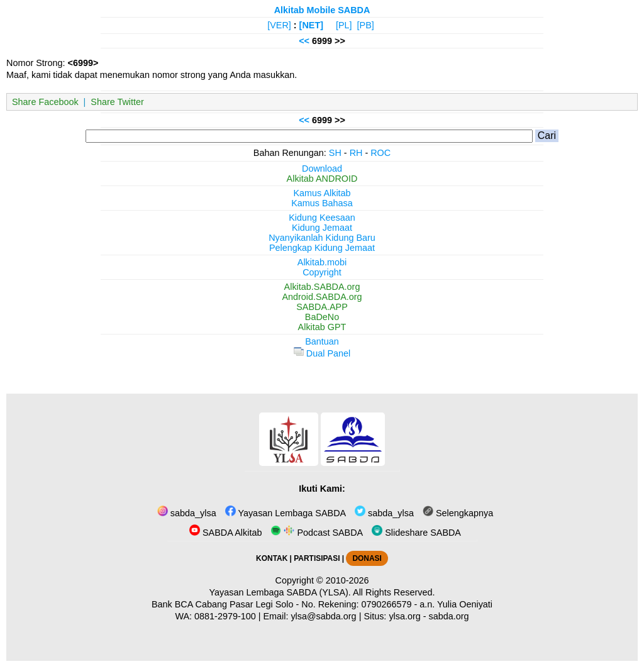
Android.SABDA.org (322, 297)
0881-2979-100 (225, 616)
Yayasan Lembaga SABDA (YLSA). (280, 592)
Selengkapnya (458, 513)
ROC (380, 153)
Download (322, 169)
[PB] (366, 25)
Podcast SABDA (317, 533)
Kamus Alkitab (322, 193)
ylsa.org (404, 616)
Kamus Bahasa (322, 203)
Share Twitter (117, 102)
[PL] (344, 25)
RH (356, 153)
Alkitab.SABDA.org (322, 287)
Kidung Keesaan (322, 218)
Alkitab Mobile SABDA (322, 10)
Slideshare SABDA (416, 533)
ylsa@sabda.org (323, 616)
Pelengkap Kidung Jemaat (322, 248)
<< (304, 41)
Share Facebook (45, 102)
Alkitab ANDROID (322, 179)
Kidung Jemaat (322, 228)
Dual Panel (322, 353)
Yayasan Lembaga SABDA (286, 513)
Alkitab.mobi (322, 262)
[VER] (279, 25)
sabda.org (449, 616)
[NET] (311, 25)
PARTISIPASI (317, 558)
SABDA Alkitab (225, 533)
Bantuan (322, 341)
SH (335, 153)
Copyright (322, 272)
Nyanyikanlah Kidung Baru (322, 238)
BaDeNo (322, 317)
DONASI (367, 558)
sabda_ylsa (187, 513)
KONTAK (272, 558)
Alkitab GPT (322, 327)
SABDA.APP (322, 307)
